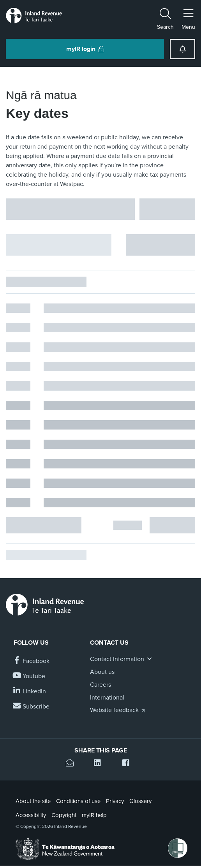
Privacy (115, 801)
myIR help (94, 815)
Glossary (140, 801)
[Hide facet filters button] (59, 245)
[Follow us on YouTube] (29, 676)
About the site (33, 801)
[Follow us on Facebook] (32, 661)
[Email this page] (72, 764)
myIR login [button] (85, 49)
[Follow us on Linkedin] (30, 692)
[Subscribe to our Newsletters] (32, 707)
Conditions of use (78, 801)
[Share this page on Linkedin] (100, 764)
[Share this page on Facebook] (129, 764)
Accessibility (31, 815)
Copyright (64, 815)
